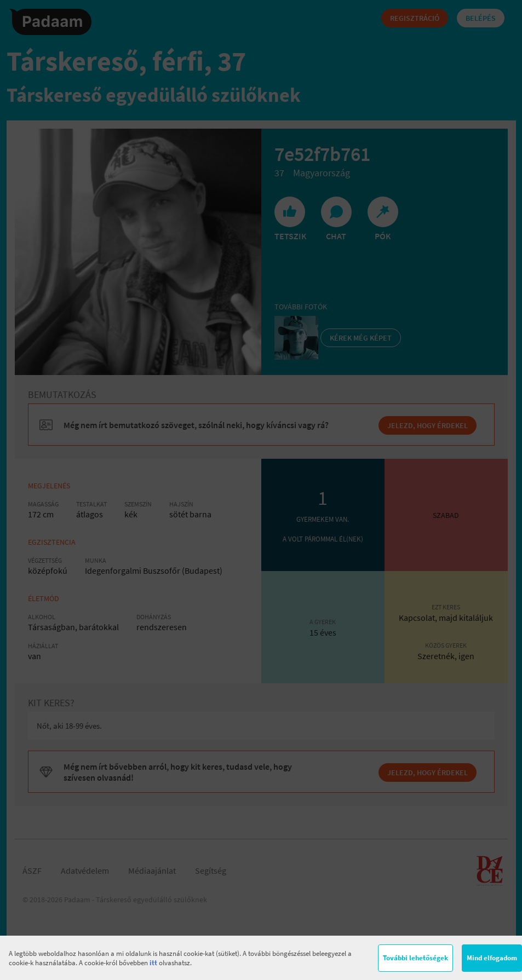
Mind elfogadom (492, 958)
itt (153, 963)
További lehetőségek (415, 958)
